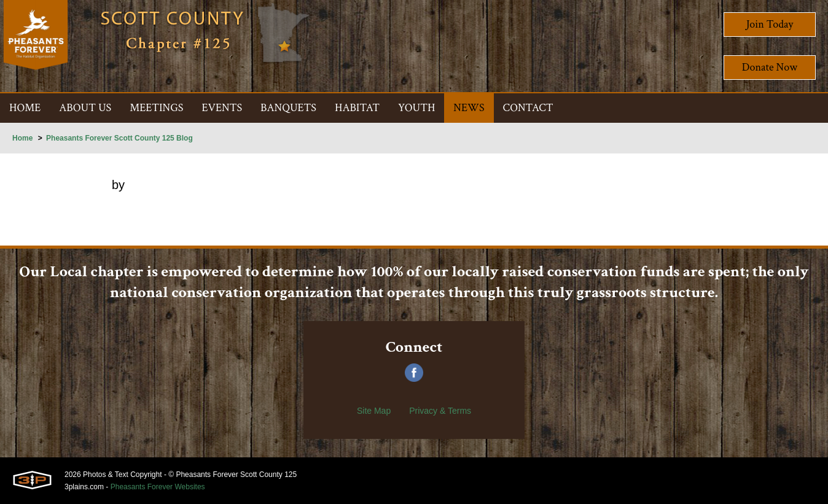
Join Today (770, 24)
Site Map (374, 411)
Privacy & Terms (440, 411)
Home (22, 138)
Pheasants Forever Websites (158, 487)
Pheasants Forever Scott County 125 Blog (119, 138)
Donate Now (770, 67)
